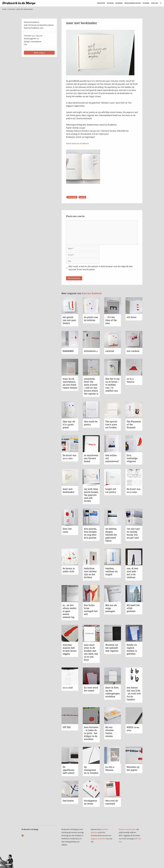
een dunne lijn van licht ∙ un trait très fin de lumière (134, 694)
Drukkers (119, 3)
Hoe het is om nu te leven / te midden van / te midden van (112, 385)
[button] (39, 53)
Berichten (101, 3)
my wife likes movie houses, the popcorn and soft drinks (91, 495)
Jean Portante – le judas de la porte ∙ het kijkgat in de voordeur (91, 733)
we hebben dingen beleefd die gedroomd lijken (111, 535)
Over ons (155, 3)
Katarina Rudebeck (92, 293)
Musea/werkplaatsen (133, 3)
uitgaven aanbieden (98, 839)
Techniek (146, 3)
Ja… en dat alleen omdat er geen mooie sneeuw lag (70, 611)
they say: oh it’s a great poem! (69, 425)
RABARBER (68, 351)
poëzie (83, 197)
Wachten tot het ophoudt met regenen (112, 648)
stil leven (131, 317)
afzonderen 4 (91, 351)
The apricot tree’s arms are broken (111, 425)
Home (4, 9)
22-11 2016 (68, 688)
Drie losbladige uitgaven (132, 458)
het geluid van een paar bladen (69, 320)
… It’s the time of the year (111, 320)
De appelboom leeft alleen (69, 770)
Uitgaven (110, 3)
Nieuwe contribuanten (127, 829)
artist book (72, 197)
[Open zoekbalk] (160, 3)
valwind (110, 351)
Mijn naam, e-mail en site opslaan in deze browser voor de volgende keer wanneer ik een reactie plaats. (101, 268)
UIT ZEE (67, 727)
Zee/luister (68, 801)
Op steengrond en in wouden (91, 770)
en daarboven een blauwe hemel (91, 458)
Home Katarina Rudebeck (77, 143)
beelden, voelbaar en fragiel (111, 571)
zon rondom (133, 351)
